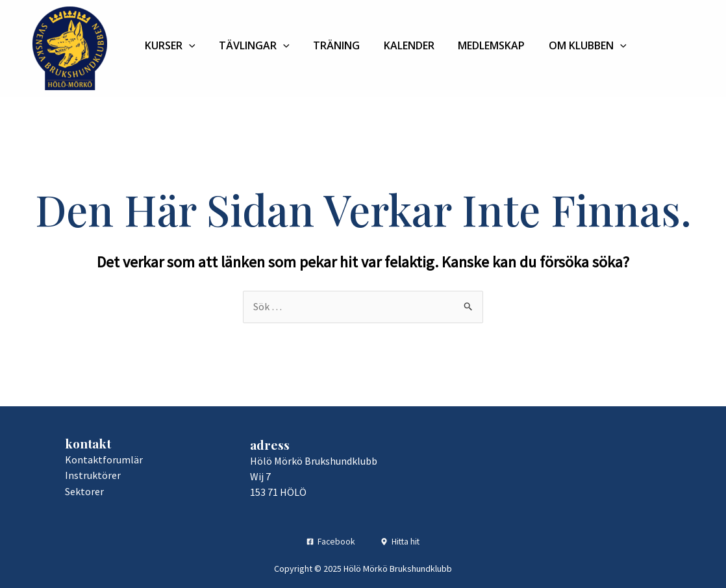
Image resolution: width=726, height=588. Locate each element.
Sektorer (84, 491)
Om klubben (550, 45)
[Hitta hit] (401, 541)
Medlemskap (461, 45)
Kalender (385, 45)
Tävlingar (244, 45)
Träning (319, 45)
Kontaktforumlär (104, 459)
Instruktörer (93, 475)
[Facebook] (330, 541)
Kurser (167, 45)
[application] (186, 45)
